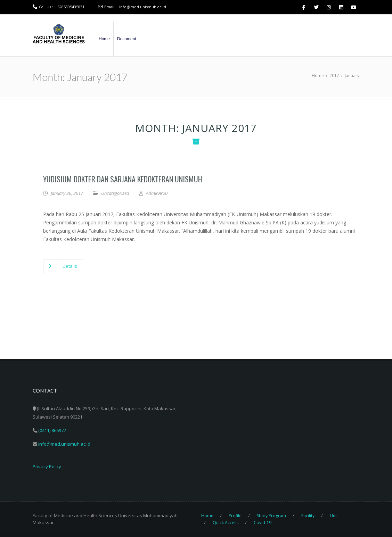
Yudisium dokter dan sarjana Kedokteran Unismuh (123, 179)
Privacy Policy (47, 466)
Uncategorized (115, 193)
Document (127, 39)
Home (104, 39)
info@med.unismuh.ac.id (143, 7)
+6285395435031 (70, 7)
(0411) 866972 (52, 430)
